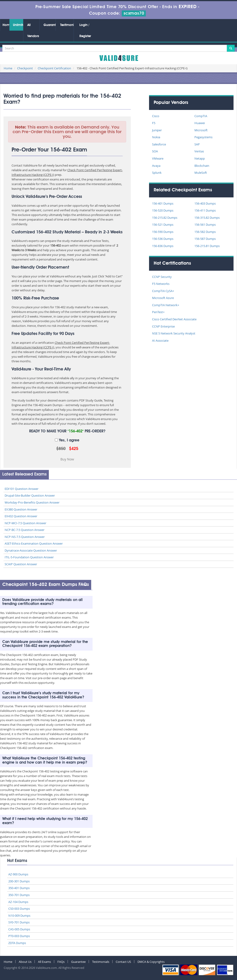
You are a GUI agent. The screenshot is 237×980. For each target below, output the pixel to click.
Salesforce (159, 144)
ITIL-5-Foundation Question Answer (29, 557)
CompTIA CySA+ (163, 291)
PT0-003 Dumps (19, 936)
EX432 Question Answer (21, 516)
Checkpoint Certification (54, 68)
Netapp (200, 158)
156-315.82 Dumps (207, 218)
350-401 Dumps (19, 888)
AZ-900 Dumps (18, 874)
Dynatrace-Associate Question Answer (31, 550)
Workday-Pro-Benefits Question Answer (32, 502)
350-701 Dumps (19, 895)
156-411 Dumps (205, 210)
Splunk (157, 173)
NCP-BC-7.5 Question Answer (25, 530)
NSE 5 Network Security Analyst (174, 333)
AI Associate (160, 341)
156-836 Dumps (163, 246)
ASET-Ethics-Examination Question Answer (34, 543)
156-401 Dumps (163, 203)
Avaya (156, 166)
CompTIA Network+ (166, 305)
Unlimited (18, 25)
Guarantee (50, 25)
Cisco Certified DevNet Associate (174, 319)
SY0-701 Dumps (19, 922)
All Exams (44, 962)
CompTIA (201, 116)
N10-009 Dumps (19, 916)
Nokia (156, 137)
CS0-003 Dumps (19, 909)
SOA (155, 151)
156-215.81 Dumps (207, 246)
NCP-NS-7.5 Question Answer (25, 537)
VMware (158, 158)
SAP (197, 144)
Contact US (123, 962)
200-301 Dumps (19, 881)
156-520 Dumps (163, 210)
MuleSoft (201, 173)
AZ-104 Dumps (18, 902)
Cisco (156, 116)
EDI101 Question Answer (22, 489)
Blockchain (202, 166)
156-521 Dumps (163, 225)
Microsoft (201, 130)
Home (6, 25)
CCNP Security (162, 277)
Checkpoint (25, 68)
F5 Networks (161, 284)
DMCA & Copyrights (151, 962)
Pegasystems (203, 137)
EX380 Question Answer (21, 509)
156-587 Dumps (205, 239)
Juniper (157, 130)
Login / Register (85, 31)
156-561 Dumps (205, 225)
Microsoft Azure (163, 298)
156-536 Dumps (163, 239)
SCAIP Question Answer (21, 564)
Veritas (199, 151)
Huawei (200, 123)
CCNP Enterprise (163, 326)
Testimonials (67, 25)
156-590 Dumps (163, 232)
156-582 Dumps (205, 232)
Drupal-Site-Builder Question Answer (30, 495)
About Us (25, 962)
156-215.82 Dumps (165, 218)
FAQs (61, 962)
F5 (154, 123)
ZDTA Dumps (17, 943)
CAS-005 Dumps (19, 929)
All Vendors (33, 31)
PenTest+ (158, 312)
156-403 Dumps (205, 203)
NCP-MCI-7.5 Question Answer (25, 523)
